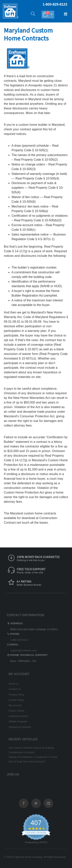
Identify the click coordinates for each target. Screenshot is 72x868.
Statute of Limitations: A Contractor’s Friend (33, 757)
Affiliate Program (18, 721)
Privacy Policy (17, 695)
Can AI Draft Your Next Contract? (27, 762)
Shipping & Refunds (20, 727)
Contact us (15, 689)
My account (15, 705)
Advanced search (18, 716)
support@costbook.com (23, 650)
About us (14, 684)
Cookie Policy (16, 700)
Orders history (17, 711)
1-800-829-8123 (19, 640)
